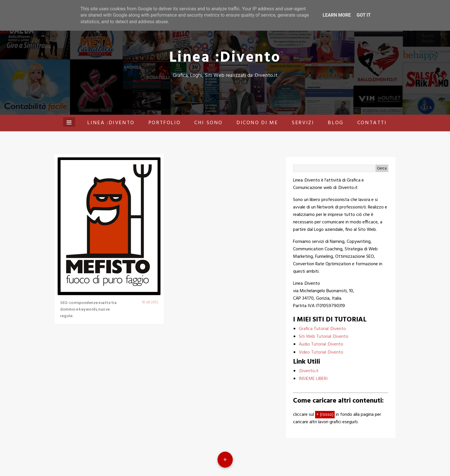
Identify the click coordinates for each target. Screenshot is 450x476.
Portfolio (164, 123)
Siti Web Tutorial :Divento (324, 337)
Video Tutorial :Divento (321, 352)
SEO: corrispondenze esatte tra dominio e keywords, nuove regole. (88, 310)
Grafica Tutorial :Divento (322, 329)
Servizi (303, 123)
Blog (335, 123)
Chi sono (208, 123)
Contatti (372, 123)
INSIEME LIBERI (313, 379)
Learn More (337, 15)
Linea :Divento (225, 58)
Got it (363, 15)
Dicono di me (257, 123)
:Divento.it (309, 371)
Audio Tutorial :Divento (321, 344)
